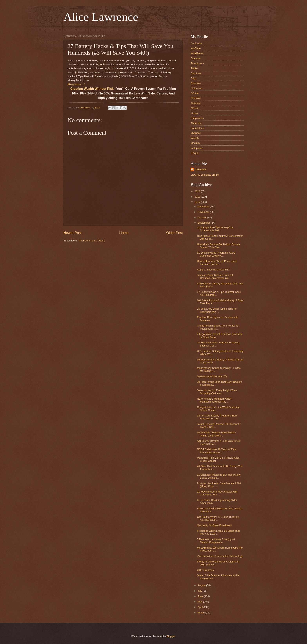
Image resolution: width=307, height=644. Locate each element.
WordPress (197, 53)
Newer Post (73, 233)
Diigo (194, 78)
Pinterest (196, 103)
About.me (196, 123)
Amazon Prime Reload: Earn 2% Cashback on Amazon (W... (215, 277)
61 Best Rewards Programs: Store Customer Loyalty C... (216, 254)
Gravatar (196, 58)
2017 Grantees (205, 570)
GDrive (195, 93)
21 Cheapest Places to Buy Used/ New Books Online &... (219, 476)
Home (124, 233)
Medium (195, 143)
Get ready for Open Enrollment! (214, 525)
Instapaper (197, 148)
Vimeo (194, 113)
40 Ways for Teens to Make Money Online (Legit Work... (216, 434)
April (200, 607)
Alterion (195, 108)
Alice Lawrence (101, 17)
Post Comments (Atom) (92, 241)
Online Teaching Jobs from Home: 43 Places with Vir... (218, 327)
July (200, 591)
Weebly (195, 138)
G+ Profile (196, 43)
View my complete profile (205, 175)
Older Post (175, 233)
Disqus (195, 153)
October (202, 217)
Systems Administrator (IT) (212, 376)
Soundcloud (197, 128)
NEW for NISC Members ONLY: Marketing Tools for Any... (215, 400)
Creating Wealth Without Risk (92, 89)
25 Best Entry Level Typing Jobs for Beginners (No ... (217, 310)
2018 (198, 197)
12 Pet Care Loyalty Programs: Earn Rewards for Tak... (217, 417)
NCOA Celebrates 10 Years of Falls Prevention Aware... (217, 451)
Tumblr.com (197, 63)
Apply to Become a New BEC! (214, 270)
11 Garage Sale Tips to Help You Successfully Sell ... (215, 229)
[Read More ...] (76, 84)
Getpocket (196, 88)
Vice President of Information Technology (220, 556)
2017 (198, 202)
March (201, 613)
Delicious (196, 73)
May (200, 602)
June (201, 596)
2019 (198, 191)
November (204, 212)
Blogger (171, 636)
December (204, 206)
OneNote (196, 98)
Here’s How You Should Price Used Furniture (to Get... (217, 263)
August (202, 585)
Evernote (196, 83)
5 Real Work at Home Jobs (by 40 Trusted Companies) (216, 541)
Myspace (196, 133)
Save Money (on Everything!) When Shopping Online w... (217, 392)
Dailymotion (197, 118)
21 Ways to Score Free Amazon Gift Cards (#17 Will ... (217, 493)
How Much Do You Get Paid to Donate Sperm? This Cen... (218, 246)
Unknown (200, 169)
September (204, 223)
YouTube (196, 48)
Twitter (194, 68)
